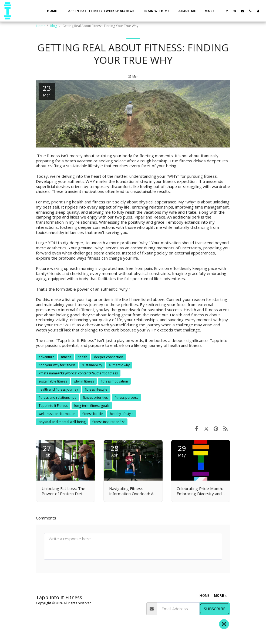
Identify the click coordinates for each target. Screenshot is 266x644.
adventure (46, 357)
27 (47, 450)
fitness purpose (127, 398)
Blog (54, 26)
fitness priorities (95, 398)
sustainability (92, 365)
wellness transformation (57, 414)
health (83, 357)
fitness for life (93, 414)
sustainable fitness (53, 381)
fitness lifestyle (96, 389)
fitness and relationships (57, 398)
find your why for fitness (57, 365)
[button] (227, 11)
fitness (66, 357)
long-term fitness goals (92, 406)
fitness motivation (114, 381)
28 (115, 450)
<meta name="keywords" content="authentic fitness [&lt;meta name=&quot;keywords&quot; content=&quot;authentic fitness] (78, 373)
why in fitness (84, 381)
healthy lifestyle (122, 414)
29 (182, 450)
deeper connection (109, 357)
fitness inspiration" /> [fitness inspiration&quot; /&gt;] (109, 422)
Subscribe (215, 609)
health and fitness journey (58, 389)
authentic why (119, 365)
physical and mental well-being (62, 422)
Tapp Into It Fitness (53, 406)
